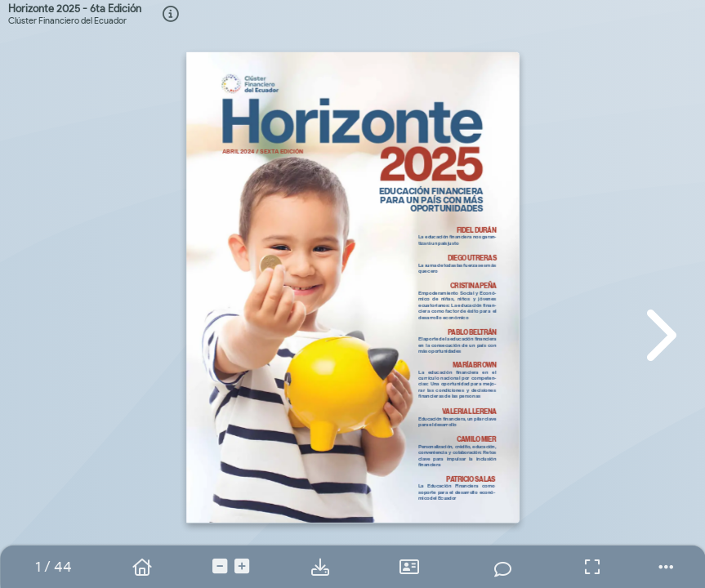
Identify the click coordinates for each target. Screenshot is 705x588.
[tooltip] (171, 15)
